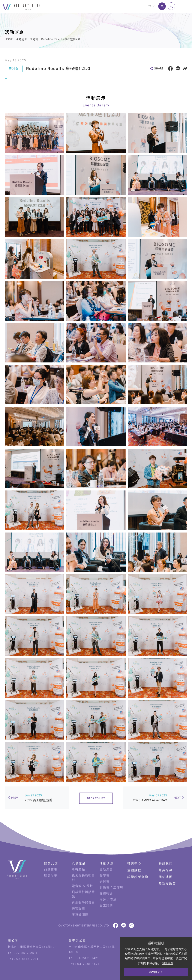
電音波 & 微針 (82, 874)
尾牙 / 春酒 (108, 887)
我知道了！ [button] (156, 972)
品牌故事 (51, 857)
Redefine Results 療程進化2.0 (60, 39)
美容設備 (78, 896)
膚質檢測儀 (80, 902)
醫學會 (105, 863)
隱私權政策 (167, 871)
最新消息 (106, 857)
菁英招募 (166, 858)
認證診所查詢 (138, 865)
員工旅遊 (106, 893)
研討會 (34, 39)
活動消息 (21, 39)
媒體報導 (106, 881)
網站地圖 (166, 865)
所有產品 (78, 857)
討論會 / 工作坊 (111, 875)
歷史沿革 (51, 863)
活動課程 (134, 858)
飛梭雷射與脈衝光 (83, 882)
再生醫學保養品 (83, 890)
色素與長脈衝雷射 (83, 865)
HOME (9, 39)
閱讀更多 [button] (168, 963)
